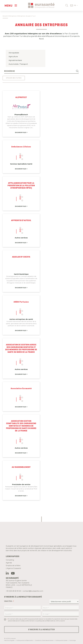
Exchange (73, 640)
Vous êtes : (9, 601)
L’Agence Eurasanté (13, 568)
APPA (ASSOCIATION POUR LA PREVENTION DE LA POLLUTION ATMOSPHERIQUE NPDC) (21, 185)
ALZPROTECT (21, 97)
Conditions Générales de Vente (44, 640)
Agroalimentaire (26, 60)
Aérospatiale (26, 53)
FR (76, 5)
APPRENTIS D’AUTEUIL (21, 220)
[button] (67, 5)
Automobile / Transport (26, 64)
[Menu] (11, 5)
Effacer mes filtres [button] (14, 78)
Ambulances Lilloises (21, 147)
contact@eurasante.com (33, 591)
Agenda (9, 563)
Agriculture (26, 56)
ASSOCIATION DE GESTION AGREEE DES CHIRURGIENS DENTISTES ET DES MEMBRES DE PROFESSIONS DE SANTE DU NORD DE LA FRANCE (21, 348)
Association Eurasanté (21, 388)
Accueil (5, 16)
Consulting (10, 560)
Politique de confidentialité (25, 640)
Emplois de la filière (13, 566)
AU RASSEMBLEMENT (21, 467)
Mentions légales (9, 640)
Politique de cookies (61, 640)
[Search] (77, 71)
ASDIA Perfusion (21, 302)
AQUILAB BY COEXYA (21, 257)
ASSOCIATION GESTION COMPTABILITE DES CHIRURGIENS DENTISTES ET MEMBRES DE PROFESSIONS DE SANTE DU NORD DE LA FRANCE (21, 426)
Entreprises (13, 16)
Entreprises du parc (24, 16)
